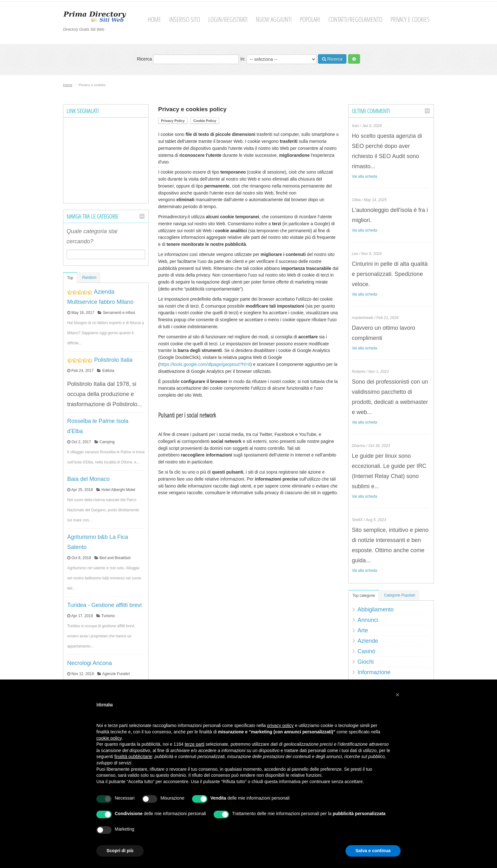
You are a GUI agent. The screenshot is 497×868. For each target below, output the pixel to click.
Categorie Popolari (400, 595)
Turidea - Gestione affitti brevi (104, 605)
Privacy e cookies (410, 19)
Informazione (374, 672)
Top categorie (364, 596)
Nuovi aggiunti (274, 19)
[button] (397, 695)
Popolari (310, 19)
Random (89, 278)
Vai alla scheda (365, 176)
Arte (363, 630)
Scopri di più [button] (120, 851)
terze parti (195, 744)
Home (154, 19)
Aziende (368, 641)
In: (278, 59)
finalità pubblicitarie (133, 756)
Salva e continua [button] (373, 851)
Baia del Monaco (88, 479)
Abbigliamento (376, 610)
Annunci (368, 620)
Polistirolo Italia (113, 360)
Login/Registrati (228, 19)
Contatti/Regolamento (355, 19)
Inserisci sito (185, 19)
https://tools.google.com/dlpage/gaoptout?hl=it (205, 364)
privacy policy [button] (281, 725)
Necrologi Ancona (90, 663)
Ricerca (188, 59)
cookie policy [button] (109, 738)
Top (70, 278)
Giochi (366, 662)
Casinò (366, 651)
